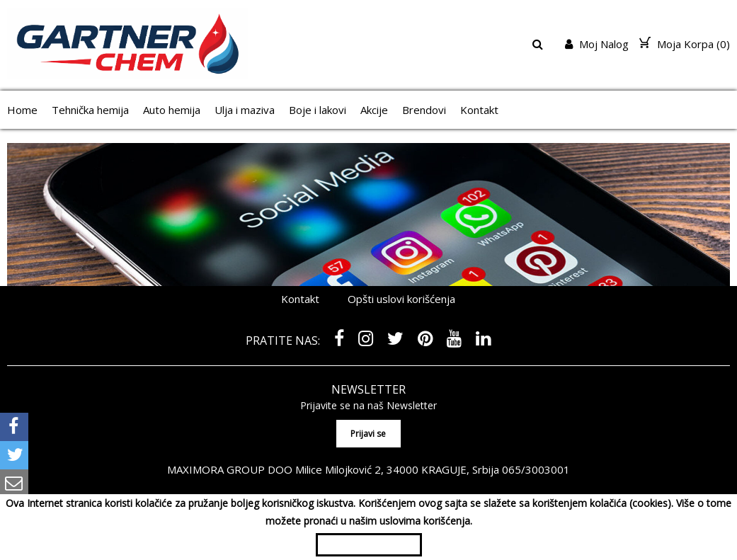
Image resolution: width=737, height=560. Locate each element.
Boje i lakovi (318, 110)
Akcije (374, 110)
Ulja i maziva (245, 110)
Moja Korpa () (685, 44)
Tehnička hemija (90, 110)
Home (22, 110)
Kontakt (479, 110)
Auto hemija (172, 110)
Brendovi (424, 110)
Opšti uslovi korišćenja (401, 299)
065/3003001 (536, 469)
